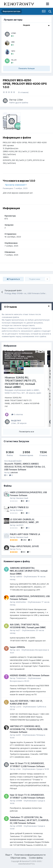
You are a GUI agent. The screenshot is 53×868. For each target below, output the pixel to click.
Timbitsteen (21, 678)
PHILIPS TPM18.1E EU (19, 507)
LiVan (14, 33)
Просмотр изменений (16, 185)
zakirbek (14, 472)
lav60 (18, 735)
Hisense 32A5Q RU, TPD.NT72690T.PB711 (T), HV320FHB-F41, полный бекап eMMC (21, 382)
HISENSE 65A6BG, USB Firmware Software (30, 675)
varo (18, 650)
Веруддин (9, 390)
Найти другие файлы (19, 103)
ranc (13, 51)
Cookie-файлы (36, 858)
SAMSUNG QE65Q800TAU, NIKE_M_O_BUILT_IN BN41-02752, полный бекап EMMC (29, 571)
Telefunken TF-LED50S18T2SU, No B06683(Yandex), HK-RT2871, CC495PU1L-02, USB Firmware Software (30, 820)
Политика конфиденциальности (30, 855)
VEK (13, 42)
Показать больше (27, 68)
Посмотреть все (27, 432)
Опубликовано (36, 769)
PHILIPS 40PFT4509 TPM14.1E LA (25, 534)
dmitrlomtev (21, 602)
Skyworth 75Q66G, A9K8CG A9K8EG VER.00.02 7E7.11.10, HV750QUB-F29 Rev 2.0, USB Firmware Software (25, 467)
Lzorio (19, 707)
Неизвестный (22, 498)
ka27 (18, 630)
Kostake (19, 510)
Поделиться (13, 279)
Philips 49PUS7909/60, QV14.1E (24, 546)
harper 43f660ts (17, 647)
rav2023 (20, 525)
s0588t (19, 801)
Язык (9, 855)
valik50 (19, 576)
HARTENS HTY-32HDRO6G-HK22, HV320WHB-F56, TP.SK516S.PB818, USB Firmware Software (29, 729)
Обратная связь (18, 858)
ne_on (14, 60)
